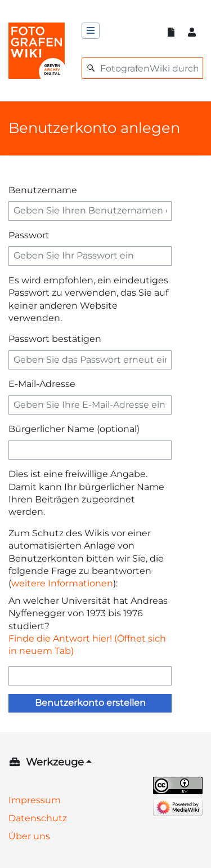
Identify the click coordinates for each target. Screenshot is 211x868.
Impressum (35, 800)
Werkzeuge (55, 762)
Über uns (29, 836)
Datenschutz (38, 818)
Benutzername (43, 190)
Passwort (29, 235)
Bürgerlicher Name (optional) (74, 429)
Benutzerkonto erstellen (90, 703)
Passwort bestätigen (55, 339)
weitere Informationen (62, 583)
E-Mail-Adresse (42, 384)
